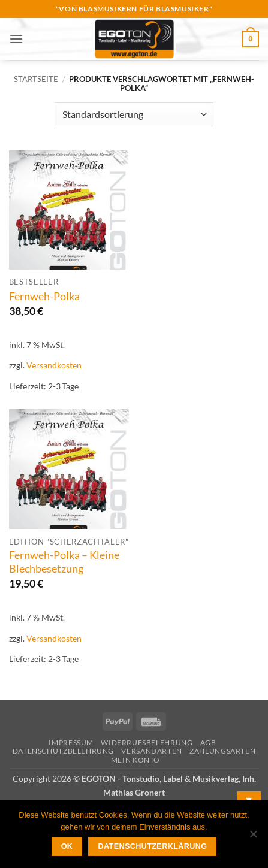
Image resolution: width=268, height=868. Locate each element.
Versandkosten (54, 365)
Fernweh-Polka (44, 296)
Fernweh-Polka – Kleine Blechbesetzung (64, 562)
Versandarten (151, 751)
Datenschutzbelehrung (63, 751)
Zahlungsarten (222, 751)
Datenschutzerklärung (153, 846)
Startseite (36, 79)
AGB (208, 743)
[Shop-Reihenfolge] (134, 114)
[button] (16, 39)
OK (67, 846)
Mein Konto (135, 760)
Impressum (71, 743)
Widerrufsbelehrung (147, 743)
